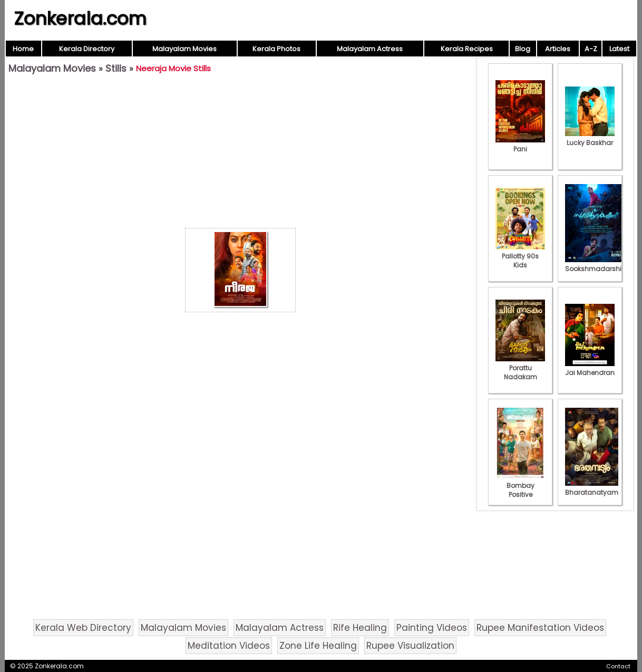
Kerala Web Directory (83, 628)
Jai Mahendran (590, 368)
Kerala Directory (87, 49)
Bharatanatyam (592, 488)
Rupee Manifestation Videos (540, 628)
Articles (558, 49)
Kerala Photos (276, 49)
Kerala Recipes (467, 49)
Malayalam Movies (184, 49)
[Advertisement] (240, 153)
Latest (619, 49)
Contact (618, 666)
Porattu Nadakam (520, 368)
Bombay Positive (520, 486)
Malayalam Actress (370, 49)
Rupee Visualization (410, 646)
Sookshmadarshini (596, 264)
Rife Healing (360, 628)
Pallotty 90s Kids (520, 256)
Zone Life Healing (318, 646)
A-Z (591, 49)
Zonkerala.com (80, 18)
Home (23, 49)
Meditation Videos (229, 646)
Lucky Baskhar (590, 138)
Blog (523, 49)
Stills (116, 68)
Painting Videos (432, 628)
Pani (520, 145)
